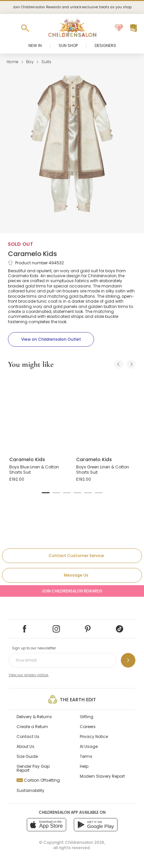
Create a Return (32, 727)
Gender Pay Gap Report (33, 768)
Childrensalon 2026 (85, 842)
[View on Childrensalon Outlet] (51, 339)
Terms (86, 756)
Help (84, 766)
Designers (105, 45)
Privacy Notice (94, 737)
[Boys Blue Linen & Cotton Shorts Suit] (39, 413)
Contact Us (28, 737)
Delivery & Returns (34, 717)
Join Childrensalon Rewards (72, 591)
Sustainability (30, 790)
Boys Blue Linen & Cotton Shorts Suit (34, 470)
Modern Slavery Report (102, 776)
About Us (25, 746)
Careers (88, 727)
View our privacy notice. (29, 675)
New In (35, 45)
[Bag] (133, 28)
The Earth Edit (72, 699)
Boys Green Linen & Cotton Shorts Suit (103, 470)
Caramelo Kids (32, 254)
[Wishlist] (119, 28)
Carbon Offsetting (38, 780)
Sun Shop (68, 45)
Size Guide (27, 756)
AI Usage (89, 746)
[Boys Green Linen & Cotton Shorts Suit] (106, 413)
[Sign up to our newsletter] (128, 660)
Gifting (87, 717)
